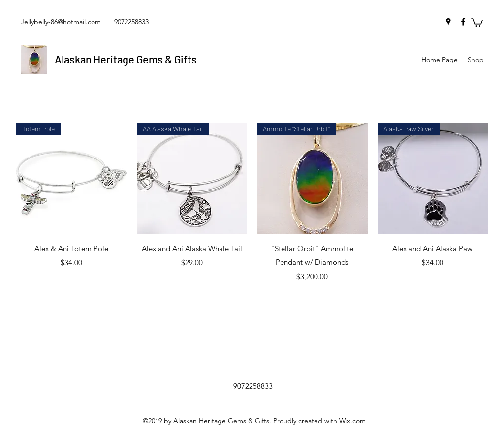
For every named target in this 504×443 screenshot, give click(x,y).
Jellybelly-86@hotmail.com (61, 22)
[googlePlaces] (448, 22)
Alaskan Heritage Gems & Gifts (126, 59)
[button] (477, 22)
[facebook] (463, 22)
